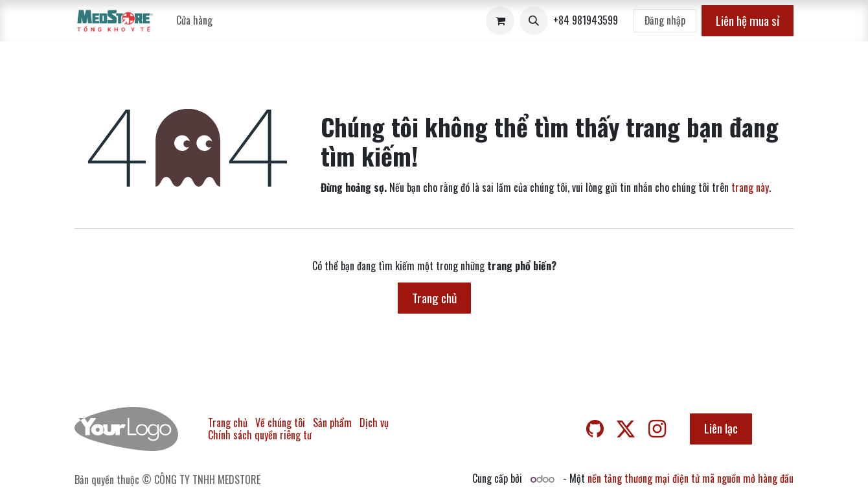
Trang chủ (434, 298)
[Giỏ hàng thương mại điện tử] (500, 21)
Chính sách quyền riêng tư (260, 435)
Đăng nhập (665, 20)
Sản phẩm (332, 422)
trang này (750, 187)
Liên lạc (721, 428)
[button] (534, 21)
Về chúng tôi (280, 422)
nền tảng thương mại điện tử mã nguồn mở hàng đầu (691, 478)
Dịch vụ (374, 422)
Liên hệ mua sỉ (748, 20)
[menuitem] (194, 20)
